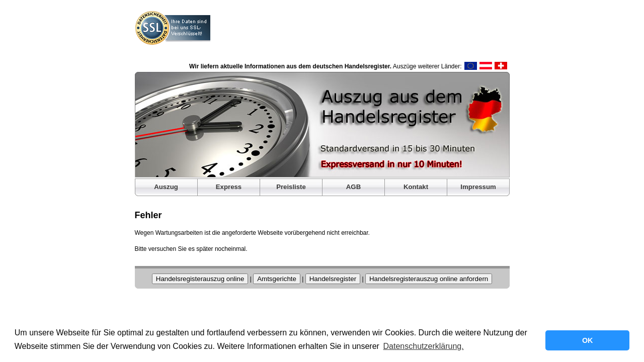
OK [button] (588, 340)
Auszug (166, 187)
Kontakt (416, 187)
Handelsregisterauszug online (200, 279)
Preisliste (291, 187)
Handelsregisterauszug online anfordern (429, 279)
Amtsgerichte (277, 279)
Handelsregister (333, 279)
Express (229, 187)
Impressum (478, 187)
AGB (353, 187)
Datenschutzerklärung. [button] (424, 346)
